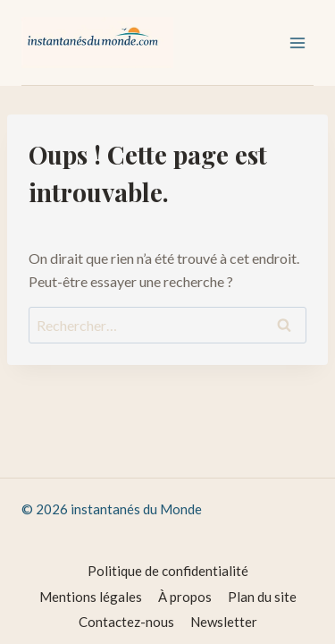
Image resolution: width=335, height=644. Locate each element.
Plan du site (262, 597)
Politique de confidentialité (168, 571)
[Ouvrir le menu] (297, 42)
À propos (185, 597)
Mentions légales (91, 597)
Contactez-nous (126, 622)
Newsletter (224, 622)
